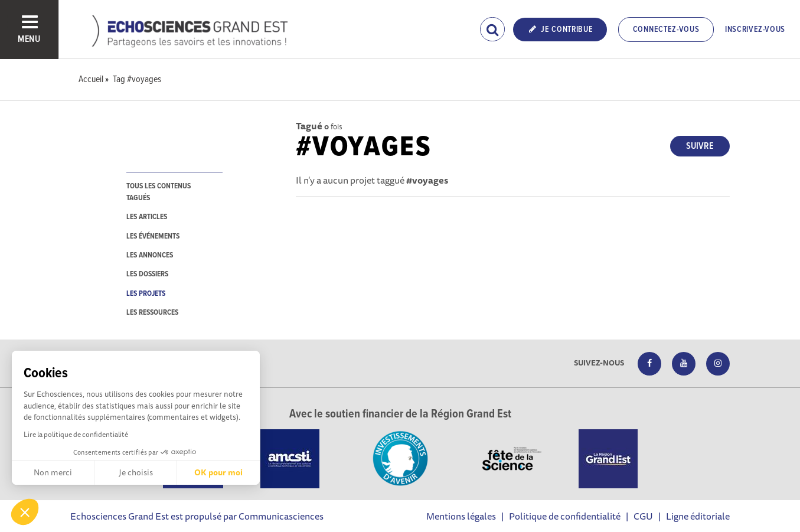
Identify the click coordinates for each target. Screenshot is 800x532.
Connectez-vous (666, 30)
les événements (153, 236)
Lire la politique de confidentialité (76, 434)
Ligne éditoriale (698, 516)
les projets (146, 294)
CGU (643, 516)
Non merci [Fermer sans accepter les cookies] (53, 472)
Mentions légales (461, 516)
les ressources (152, 313)
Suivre (700, 146)
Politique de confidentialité (565, 516)
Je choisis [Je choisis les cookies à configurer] (136, 472)
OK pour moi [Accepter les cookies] (218, 472)
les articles (147, 217)
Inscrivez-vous (755, 30)
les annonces (150, 255)
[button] (25, 512)
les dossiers (147, 274)
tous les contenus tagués (159, 192)
